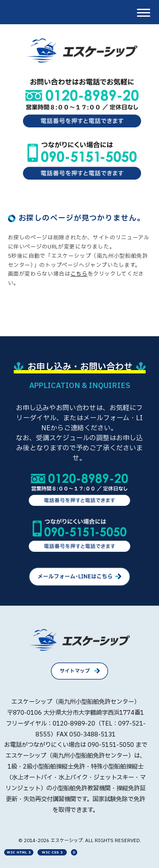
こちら (79, 274)
